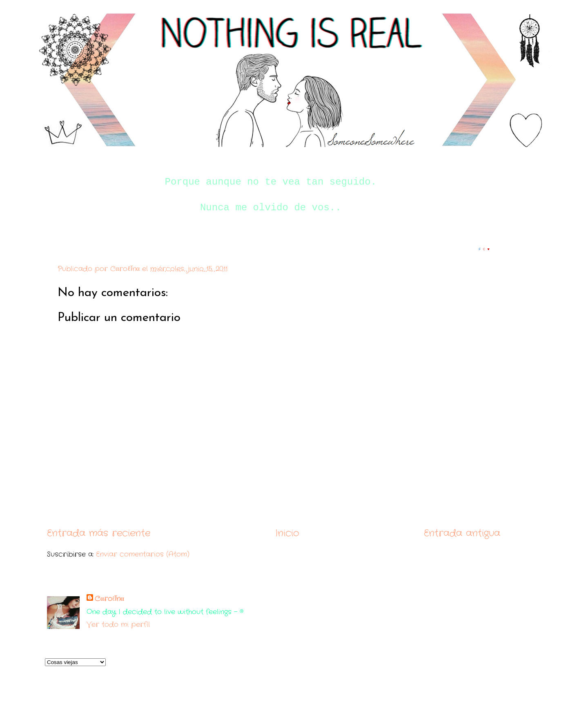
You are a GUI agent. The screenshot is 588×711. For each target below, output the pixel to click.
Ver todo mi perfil (118, 625)
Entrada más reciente (99, 533)
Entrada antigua (462, 533)
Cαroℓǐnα (109, 599)
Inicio (287, 533)
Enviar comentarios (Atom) (143, 554)
